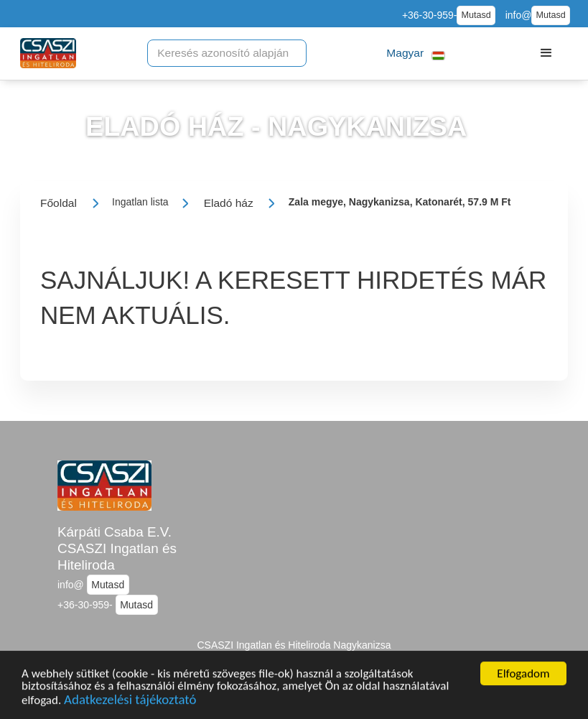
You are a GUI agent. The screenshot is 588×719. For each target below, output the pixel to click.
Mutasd (476, 15)
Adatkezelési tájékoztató (130, 702)
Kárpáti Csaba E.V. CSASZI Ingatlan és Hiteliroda (117, 548)
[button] (416, 54)
